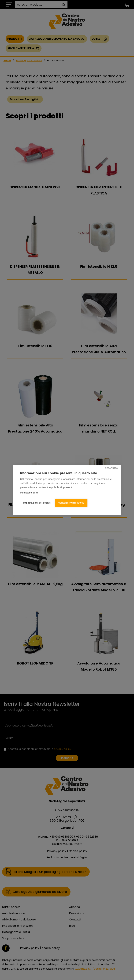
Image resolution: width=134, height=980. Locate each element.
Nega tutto (111, 468)
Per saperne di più (29, 493)
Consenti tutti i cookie (72, 503)
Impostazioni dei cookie (37, 503)
